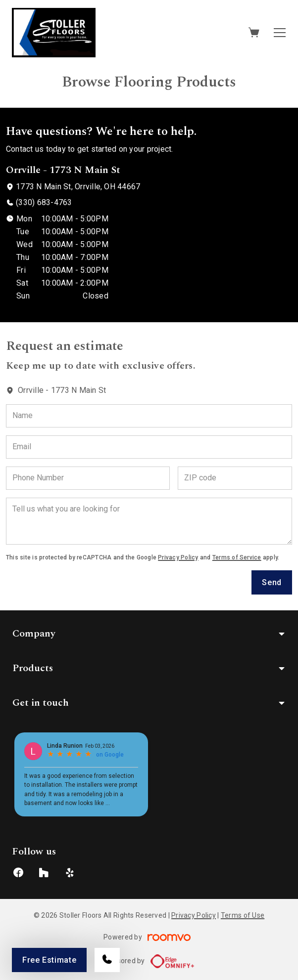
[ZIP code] (235, 478)
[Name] (149, 416)
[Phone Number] (88, 478)
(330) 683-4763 (44, 202)
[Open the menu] (280, 33)
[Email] (149, 447)
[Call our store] (107, 960)
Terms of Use (243, 915)
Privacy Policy (178, 557)
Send (272, 582)
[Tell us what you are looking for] (149, 521)
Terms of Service (237, 557)
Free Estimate (49, 960)
